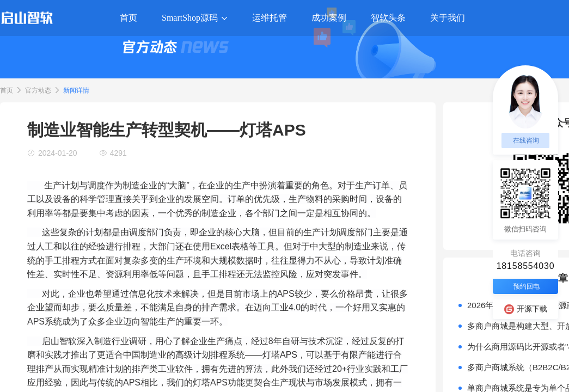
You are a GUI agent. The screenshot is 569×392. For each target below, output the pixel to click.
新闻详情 (76, 90)
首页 (7, 90)
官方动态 (38, 90)
